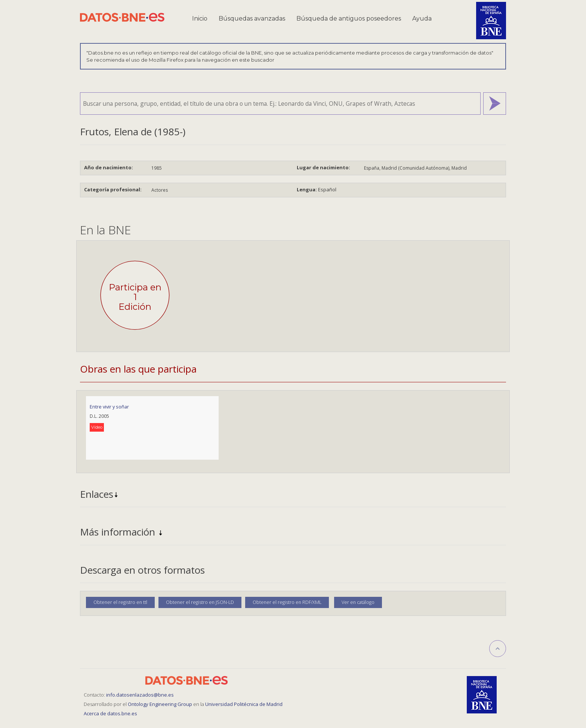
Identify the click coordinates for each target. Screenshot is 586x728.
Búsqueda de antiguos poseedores (349, 18)
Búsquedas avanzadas (252, 18)
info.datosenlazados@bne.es (140, 695)
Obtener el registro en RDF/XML (287, 602)
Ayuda (422, 18)
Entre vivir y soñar (109, 407)
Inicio (200, 18)
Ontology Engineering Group (161, 704)
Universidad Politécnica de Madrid (244, 704)
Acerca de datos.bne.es (110, 713)
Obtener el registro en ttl (120, 602)
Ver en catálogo (358, 602)
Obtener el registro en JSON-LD (200, 602)
